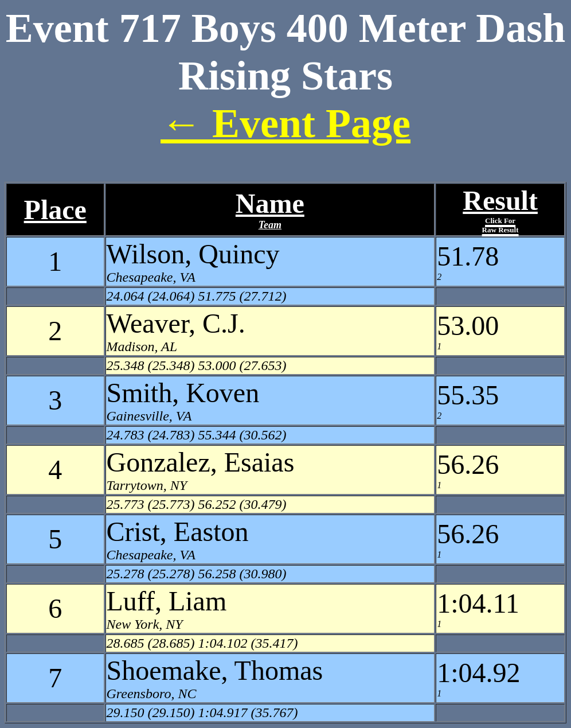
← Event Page (285, 123)
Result (500, 210)
